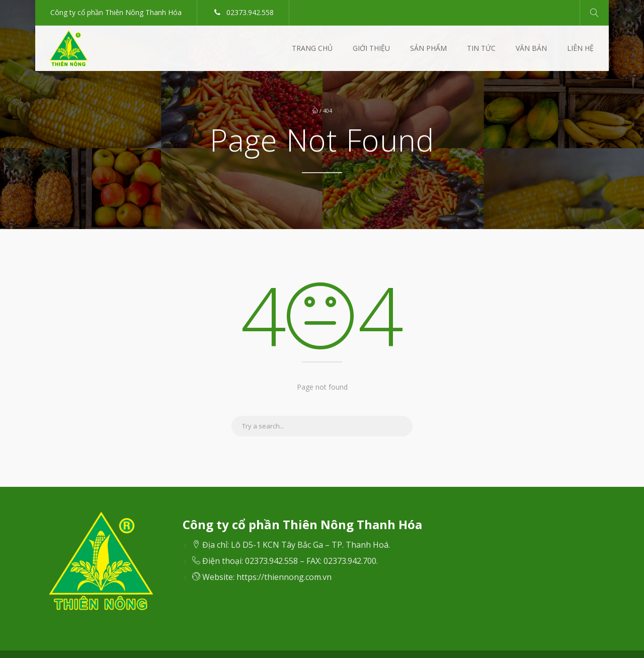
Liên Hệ (580, 48)
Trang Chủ (312, 48)
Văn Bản (531, 48)
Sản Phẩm (428, 48)
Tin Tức (481, 48)
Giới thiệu (371, 48)
